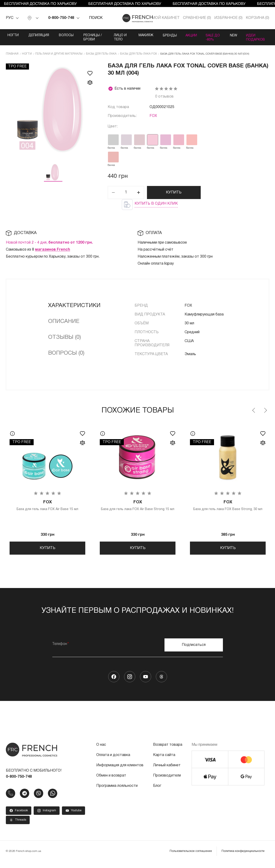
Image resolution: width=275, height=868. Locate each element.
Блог (157, 792)
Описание (64, 326)
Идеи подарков (255, 37)
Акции (189, 35)
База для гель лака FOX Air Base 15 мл (47, 510)
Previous (254, 415)
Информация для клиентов (120, 772)
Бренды (167, 35)
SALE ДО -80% (209, 40)
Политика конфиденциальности (243, 857)
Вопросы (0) (66, 357)
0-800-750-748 (61, 18)
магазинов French (53, 254)
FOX (153, 120)
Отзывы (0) (64, 342)
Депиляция (39, 35)
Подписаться (194, 651)
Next (265, 415)
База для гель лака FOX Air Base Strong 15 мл (138, 510)
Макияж (143, 35)
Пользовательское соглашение (191, 857)
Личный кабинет (167, 772)
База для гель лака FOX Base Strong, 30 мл (228, 510)
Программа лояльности (117, 792)
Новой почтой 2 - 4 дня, (49, 247)
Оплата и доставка (113, 761)
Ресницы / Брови (93, 37)
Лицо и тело (118, 37)
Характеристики (74, 310)
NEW (232, 35)
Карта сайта (164, 761)
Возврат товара (168, 751)
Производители (167, 782)
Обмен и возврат (111, 782)
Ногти (13, 35)
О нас (101, 751)
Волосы (66, 35)
